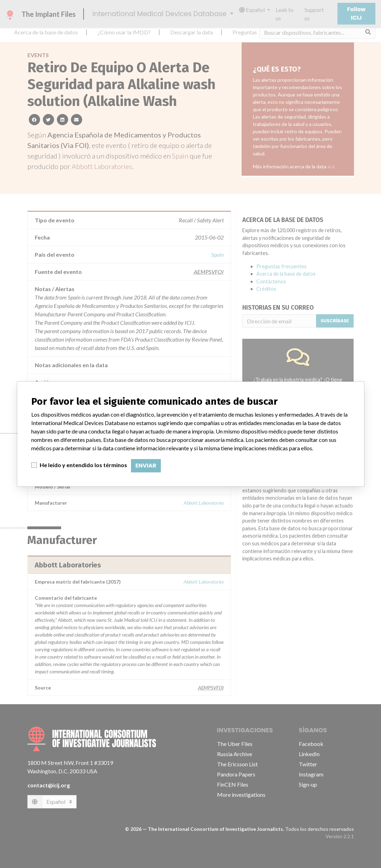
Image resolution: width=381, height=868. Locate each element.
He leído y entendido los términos (83, 465)
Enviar (146, 466)
